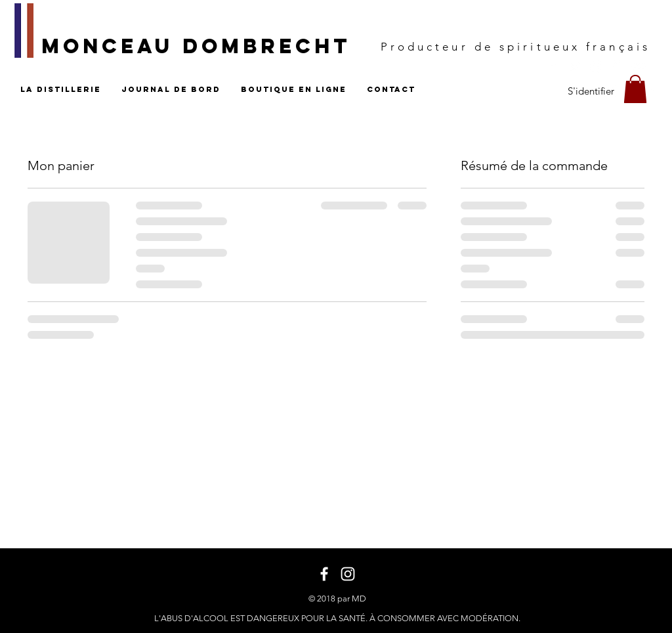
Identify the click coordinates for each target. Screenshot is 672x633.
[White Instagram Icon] (596, 66)
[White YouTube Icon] (639, 66)
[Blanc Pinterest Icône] (648, 91)
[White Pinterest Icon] (617, 66)
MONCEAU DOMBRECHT (196, 46)
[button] (635, 89)
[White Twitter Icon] (574, 66)
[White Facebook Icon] (552, 66)
